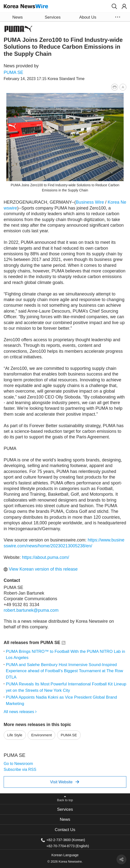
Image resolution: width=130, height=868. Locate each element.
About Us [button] (88, 17)
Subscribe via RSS (20, 769)
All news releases (20, 712)
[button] (114, 6)
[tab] (65, 809)
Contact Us (65, 830)
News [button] (18, 17)
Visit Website (65, 782)
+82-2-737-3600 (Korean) (66, 840)
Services (65, 809)
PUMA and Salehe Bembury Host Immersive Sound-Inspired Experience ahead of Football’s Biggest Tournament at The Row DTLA (65, 671)
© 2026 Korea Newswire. (65, 862)
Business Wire (90, 202)
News (65, 819)
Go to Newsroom (18, 764)
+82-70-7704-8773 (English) (68, 846)
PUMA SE (13, 72)
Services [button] (53, 17)
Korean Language (65, 855)
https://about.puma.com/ (46, 557)
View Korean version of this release (41, 569)
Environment (42, 735)
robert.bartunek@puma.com (31, 610)
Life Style (15, 735)
